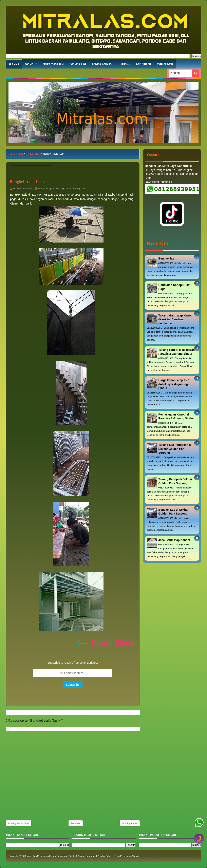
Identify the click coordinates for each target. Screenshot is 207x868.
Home (14, 64)
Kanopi (29, 64)
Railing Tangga (102, 64)
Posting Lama (130, 823)
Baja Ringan (143, 64)
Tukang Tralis (79, 189)
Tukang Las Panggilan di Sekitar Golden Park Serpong (175, 449)
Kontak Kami (165, 64)
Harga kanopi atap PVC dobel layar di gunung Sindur (174, 384)
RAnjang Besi (78, 64)
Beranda (76, 823)
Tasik (68, 189)
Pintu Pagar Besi (53, 64)
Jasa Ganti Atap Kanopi (174, 540)
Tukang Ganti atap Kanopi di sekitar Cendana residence (176, 319)
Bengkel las (166, 258)
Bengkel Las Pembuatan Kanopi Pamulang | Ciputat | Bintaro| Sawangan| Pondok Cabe (68, 856)
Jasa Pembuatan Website (128, 856)
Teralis (125, 64)
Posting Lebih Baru (18, 823)
